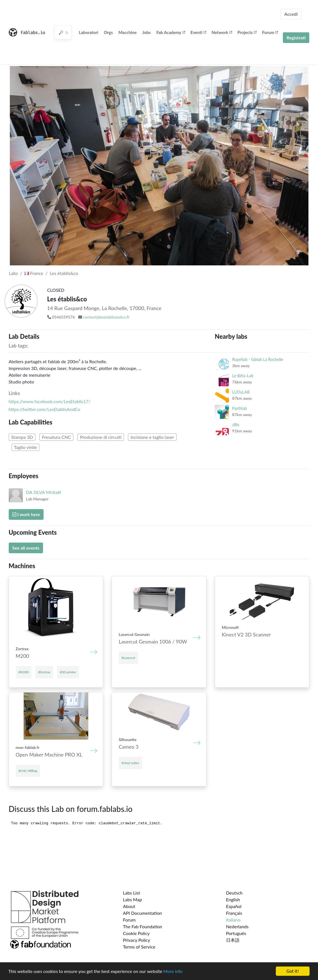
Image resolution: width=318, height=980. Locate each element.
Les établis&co (64, 273)
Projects (247, 32)
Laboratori (88, 32)
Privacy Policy (137, 940)
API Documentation (142, 913)
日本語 (233, 940)
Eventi (198, 32)
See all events (26, 548)
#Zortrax (44, 672)
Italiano (233, 920)
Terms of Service (139, 947)
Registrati (296, 38)
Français (234, 913)
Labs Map (132, 899)
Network (222, 32)
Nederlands (237, 926)
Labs (13, 273)
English (233, 899)
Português (236, 933)
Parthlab (240, 408)
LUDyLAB (241, 392)
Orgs (108, 32)
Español (234, 906)
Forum (270, 32)
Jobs (146, 32)
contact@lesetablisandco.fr (106, 317)
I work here (26, 514)
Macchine (128, 32)
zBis (236, 425)
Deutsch (234, 893)
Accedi (291, 14)
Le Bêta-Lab (243, 376)
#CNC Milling (28, 771)
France (34, 273)
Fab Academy (171, 32)
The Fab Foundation (143, 926)
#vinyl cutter (130, 763)
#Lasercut (128, 658)
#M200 (24, 672)
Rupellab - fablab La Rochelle (258, 359)
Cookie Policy (136, 933)
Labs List (131, 893)
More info (173, 972)
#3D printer (68, 672)
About (129, 906)
